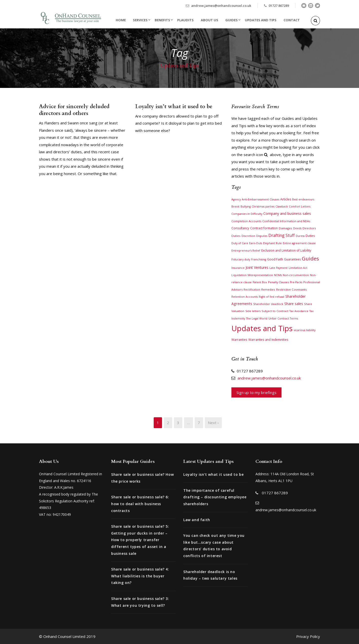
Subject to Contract (275, 311)
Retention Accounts (245, 297)
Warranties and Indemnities (268, 339)
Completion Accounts (246, 221)
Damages (285, 228)
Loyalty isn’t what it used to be (174, 107)
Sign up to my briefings (256, 392)
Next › (213, 423)
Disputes (262, 236)
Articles (286, 199)
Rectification (252, 290)
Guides (232, 20)
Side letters (253, 311)
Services (140, 20)
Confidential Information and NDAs (286, 221)
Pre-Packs (296, 282)
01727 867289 (279, 6)
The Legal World (257, 318)
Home (121, 20)
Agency (236, 199)
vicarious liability (305, 330)
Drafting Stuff (282, 235)
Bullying (246, 206)
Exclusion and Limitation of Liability (286, 250)
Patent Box (260, 282)
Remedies (268, 289)
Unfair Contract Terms (283, 318)
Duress (300, 236)
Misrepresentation (260, 275)
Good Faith (275, 259)
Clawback (282, 206)
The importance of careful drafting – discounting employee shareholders (215, 497)
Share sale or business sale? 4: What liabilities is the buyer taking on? (140, 576)
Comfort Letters (300, 206)
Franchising (259, 259)
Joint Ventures (257, 267)
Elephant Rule (272, 243)
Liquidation (239, 275)
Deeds (297, 228)
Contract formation (264, 228)
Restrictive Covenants (292, 289)
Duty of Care (240, 243)
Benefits (162, 20)
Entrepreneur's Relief (246, 251)
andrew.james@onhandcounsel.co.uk (221, 6)
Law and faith (197, 520)
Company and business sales (287, 213)
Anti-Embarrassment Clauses (261, 199)
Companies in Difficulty (247, 214)
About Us (210, 20)
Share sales (294, 304)
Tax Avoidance (299, 311)
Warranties (239, 339)
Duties (310, 236)
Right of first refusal (272, 297)
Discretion (248, 236)
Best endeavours (303, 199)
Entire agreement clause (299, 243)
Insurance (238, 268)
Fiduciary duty (241, 259)
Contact (292, 20)
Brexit (235, 206)
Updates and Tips (261, 20)
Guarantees (292, 259)
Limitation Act (298, 268)
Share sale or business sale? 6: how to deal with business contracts (140, 504)
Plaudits (185, 20)
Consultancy (240, 228)
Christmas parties (263, 206)
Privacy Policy (308, 636)
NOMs (278, 275)
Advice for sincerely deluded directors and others (74, 110)
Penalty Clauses (278, 282)
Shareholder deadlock (268, 304)
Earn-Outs (256, 243)
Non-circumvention (296, 275)
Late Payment (278, 268)
